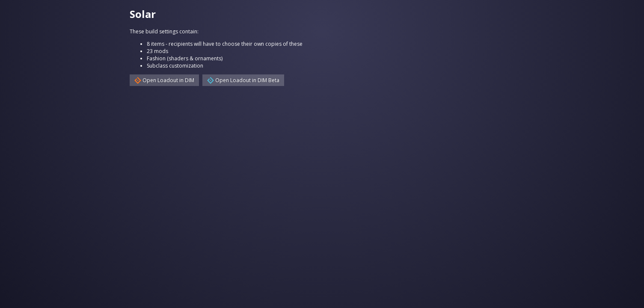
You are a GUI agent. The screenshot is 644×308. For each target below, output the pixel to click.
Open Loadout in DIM (164, 80)
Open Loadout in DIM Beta (243, 80)
